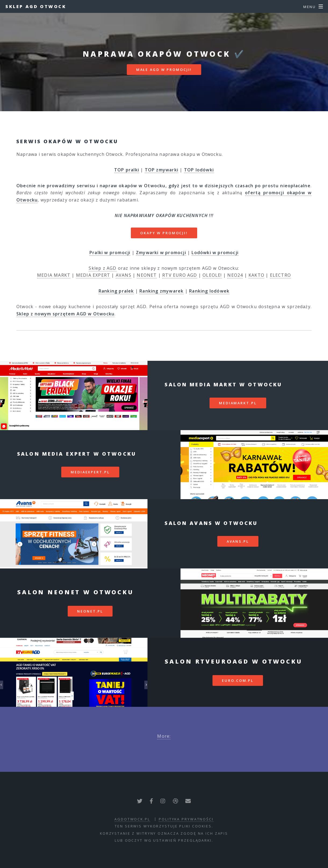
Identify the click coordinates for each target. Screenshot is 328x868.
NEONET (147, 275)
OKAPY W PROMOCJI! (164, 233)
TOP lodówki (199, 170)
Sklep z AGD (102, 268)
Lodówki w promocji (215, 253)
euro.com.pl (238, 680)
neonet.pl (90, 611)
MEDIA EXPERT (93, 275)
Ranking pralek (116, 291)
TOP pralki (127, 170)
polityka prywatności (186, 819)
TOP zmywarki (162, 170)
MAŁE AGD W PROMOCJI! (164, 70)
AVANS (124, 275)
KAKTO (256, 275)
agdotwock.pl (132, 819)
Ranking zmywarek (161, 291)
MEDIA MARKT (54, 275)
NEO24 (235, 275)
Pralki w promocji (110, 253)
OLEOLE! (212, 275)
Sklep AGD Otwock (36, 6)
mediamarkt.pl (238, 403)
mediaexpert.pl (90, 472)
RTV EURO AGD (180, 275)
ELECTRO (280, 275)
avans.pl (238, 541)
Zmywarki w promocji (161, 253)
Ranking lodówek (209, 291)
